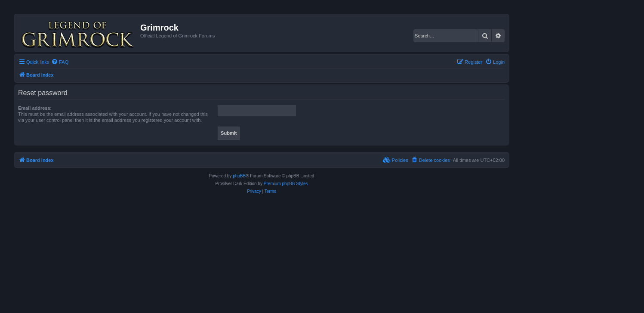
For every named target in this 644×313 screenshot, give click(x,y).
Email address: (35, 108)
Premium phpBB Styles (286, 184)
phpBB (239, 176)
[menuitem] (60, 62)
